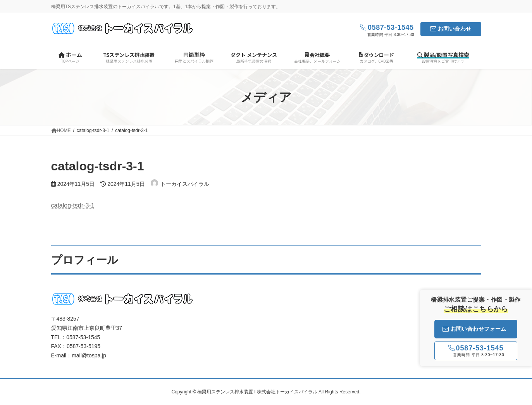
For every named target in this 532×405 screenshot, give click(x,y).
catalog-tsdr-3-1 (73, 205)
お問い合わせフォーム (474, 329)
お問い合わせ (455, 29)
